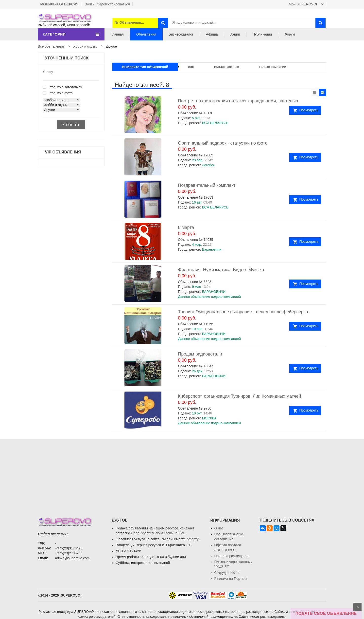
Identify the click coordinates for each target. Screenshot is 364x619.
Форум (290, 34)
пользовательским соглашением (160, 533)
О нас (219, 528)
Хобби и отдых (85, 46)
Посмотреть (309, 110)
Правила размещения (232, 556)
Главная (117, 34)
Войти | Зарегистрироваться (107, 4)
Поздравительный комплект (207, 185)
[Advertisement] (182, 473)
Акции (235, 34)
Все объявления (51, 46)
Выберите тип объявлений (145, 67)
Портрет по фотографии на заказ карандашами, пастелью (238, 101)
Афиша (212, 34)
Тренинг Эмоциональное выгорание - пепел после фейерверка (243, 312)
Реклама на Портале (231, 579)
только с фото (58, 93)
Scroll (357, 607)
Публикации (262, 34)
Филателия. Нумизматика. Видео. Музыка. (222, 270)
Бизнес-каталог (181, 34)
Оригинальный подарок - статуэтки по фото (223, 143)
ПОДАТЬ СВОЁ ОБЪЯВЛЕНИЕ (326, 613)
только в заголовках (63, 87)
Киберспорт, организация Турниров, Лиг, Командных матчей (239, 396)
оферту (193, 539)
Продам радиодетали (200, 354)
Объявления (146, 34)
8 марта (186, 227)
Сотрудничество (227, 573)
